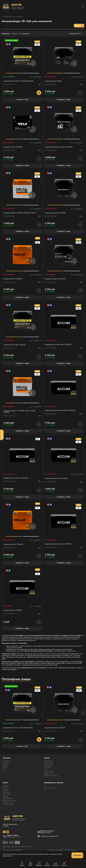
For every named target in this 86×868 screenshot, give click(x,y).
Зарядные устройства (51, 776)
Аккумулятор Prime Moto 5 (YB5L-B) (14, 345)
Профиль (47, 864)
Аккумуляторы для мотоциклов (12, 16)
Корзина (64, 864)
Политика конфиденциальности (22, 847)
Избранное (39, 864)
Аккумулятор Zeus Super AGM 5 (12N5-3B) (58, 544)
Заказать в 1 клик (22, 100)
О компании (7, 761)
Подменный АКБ (8, 802)
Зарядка (5, 796)
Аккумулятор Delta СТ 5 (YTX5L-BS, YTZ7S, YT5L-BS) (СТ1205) (20, 412)
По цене (15, 34)
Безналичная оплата (9, 800)
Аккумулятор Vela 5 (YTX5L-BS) (13, 147)
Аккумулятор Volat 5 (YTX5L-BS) (13, 544)
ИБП (46, 769)
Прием (5, 788)
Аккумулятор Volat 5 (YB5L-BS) (13, 279)
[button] (83, 713)
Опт (45, 786)
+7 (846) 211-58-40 (12, 835)
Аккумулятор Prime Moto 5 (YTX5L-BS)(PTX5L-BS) (18, 81)
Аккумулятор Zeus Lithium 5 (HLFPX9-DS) (16, 478)
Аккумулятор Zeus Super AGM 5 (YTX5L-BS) (58, 344)
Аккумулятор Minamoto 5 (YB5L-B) (55, 213)
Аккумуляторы (48, 761)
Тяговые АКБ (48, 773)
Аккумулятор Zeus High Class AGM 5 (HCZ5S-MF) (60, 410)
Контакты (6, 763)
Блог (4, 769)
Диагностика (7, 794)
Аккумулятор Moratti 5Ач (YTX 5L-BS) (56, 478)
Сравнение (56, 864)
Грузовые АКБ (48, 765)
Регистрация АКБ (8, 805)
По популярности (24, 34)
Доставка (6, 790)
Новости (5, 765)
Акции (5, 767)
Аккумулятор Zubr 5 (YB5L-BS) (13, 610)
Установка (6, 786)
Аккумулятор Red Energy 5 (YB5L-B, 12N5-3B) (59, 147)
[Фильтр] (2, 435)
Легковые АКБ (49, 763)
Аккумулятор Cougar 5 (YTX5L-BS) (55, 279)
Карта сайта (6, 847)
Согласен (77, 855)
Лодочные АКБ (49, 771)
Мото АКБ (47, 767)
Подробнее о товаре (64, 100)
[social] (4, 832)
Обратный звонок (46, 833)
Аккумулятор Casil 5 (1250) (53, 81)
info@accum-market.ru (47, 831)
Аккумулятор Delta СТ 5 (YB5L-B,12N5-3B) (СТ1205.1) (20, 213)
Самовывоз (6, 792)
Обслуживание (8, 798)
